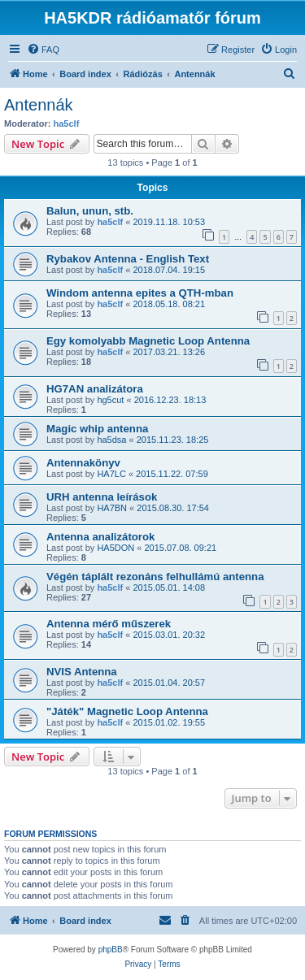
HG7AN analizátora (95, 389)
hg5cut (110, 400)
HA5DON (115, 548)
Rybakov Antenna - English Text (128, 259)
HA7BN (112, 508)
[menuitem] (43, 50)
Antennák (39, 105)
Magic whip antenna (97, 429)
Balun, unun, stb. (90, 211)
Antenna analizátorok (100, 537)
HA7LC (111, 474)
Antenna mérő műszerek (109, 624)
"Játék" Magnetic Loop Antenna (127, 711)
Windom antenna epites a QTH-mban (140, 293)
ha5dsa (111, 440)
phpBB (111, 950)
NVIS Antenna (82, 672)
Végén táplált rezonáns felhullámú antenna (155, 577)
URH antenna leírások (102, 497)
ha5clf (67, 124)
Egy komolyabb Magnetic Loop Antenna (148, 341)
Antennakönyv (83, 463)
